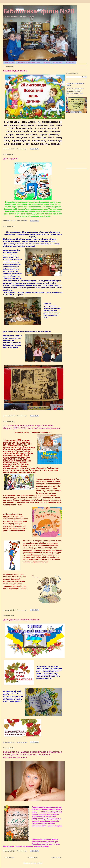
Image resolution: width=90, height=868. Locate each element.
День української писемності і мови (21, 620)
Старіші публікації (56, 858)
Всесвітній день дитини (15, 71)
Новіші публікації (9, 858)
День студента (11, 158)
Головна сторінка (9, 63)
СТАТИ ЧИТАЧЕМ (58, 63)
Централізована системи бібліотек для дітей (29, 63)
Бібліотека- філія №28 (39, 11)
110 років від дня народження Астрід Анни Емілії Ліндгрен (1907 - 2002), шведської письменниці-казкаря (32, 427)
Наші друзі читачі (70, 63)
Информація (47, 63)
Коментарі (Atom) (38, 863)
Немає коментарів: (22, 149)
